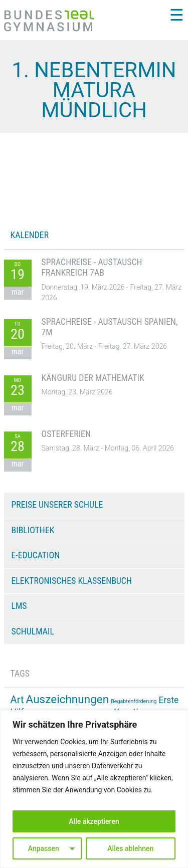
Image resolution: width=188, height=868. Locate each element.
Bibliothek (33, 530)
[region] (94, 789)
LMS (19, 606)
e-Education (36, 555)
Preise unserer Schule (57, 505)
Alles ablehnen (130, 848)
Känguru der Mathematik (93, 378)
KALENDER (30, 235)
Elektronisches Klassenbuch (72, 581)
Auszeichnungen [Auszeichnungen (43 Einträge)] (68, 699)
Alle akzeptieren (94, 821)
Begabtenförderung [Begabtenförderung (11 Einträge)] (134, 701)
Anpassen (44, 848)
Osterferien (66, 434)
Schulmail (33, 631)
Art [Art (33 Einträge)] (17, 700)
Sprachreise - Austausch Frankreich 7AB (92, 267)
